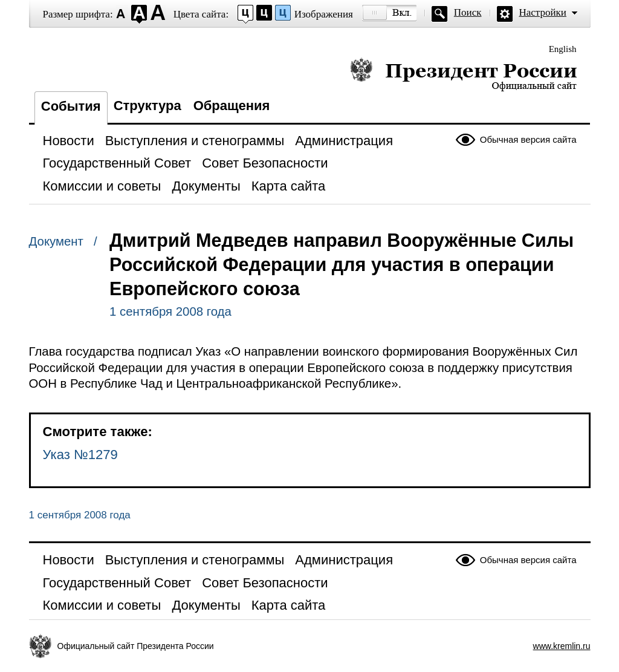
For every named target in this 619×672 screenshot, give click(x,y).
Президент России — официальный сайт (463, 74)
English (563, 49)
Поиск (468, 12)
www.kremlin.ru (562, 646)
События (71, 106)
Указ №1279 (80, 455)
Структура (147, 106)
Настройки (543, 12)
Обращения (232, 106)
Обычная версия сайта (528, 139)
